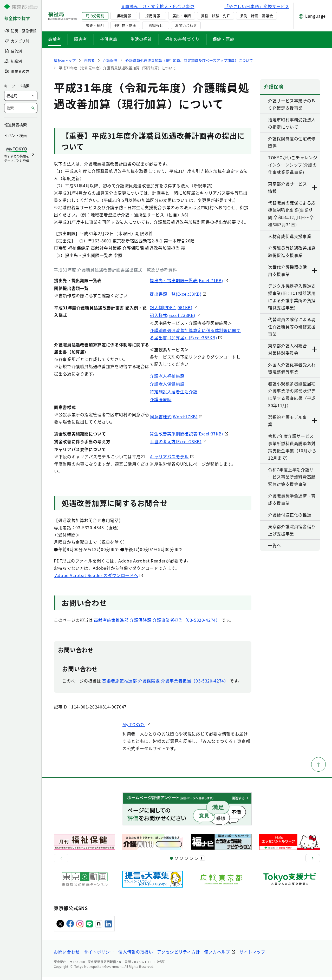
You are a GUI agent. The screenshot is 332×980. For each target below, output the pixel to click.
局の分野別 (95, 16)
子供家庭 (109, 39)
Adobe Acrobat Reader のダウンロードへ (116, 576)
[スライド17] (191, 861)
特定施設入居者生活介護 (174, 392)
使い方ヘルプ (217, 955)
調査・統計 (95, 25)
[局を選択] (21, 96)
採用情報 (153, 16)
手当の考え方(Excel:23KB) (176, 441)
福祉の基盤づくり (182, 39)
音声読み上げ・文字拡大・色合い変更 (158, 6)
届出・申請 (181, 16)
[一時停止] (202, 861)
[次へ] (313, 861)
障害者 (81, 39)
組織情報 (124, 16)
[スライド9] (181, 861)
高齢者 (55, 39)
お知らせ (156, 25)
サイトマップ (252, 955)
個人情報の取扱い (136, 955)
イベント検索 (15, 135)
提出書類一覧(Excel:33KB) (176, 294)
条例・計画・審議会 (256, 16)
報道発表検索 (15, 125)
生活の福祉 (141, 39)
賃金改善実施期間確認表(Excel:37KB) (186, 434)
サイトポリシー (99, 955)
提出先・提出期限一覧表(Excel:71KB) (186, 280)
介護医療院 (161, 399)
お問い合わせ (186, 25)
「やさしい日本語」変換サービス (257, 6)
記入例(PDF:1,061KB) (171, 307)
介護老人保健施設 (167, 384)
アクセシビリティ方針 (178, 955)
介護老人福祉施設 (167, 376)
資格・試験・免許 (216, 16)
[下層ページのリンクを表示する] (315, 187)
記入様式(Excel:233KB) (172, 315)
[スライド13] (186, 861)
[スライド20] (196, 861)
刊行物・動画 (125, 25)
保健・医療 (223, 39)
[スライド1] (171, 861)
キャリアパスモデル (169, 456)
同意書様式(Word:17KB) (174, 416)
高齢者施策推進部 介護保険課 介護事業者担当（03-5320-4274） (157, 623)
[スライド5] (176, 861)
